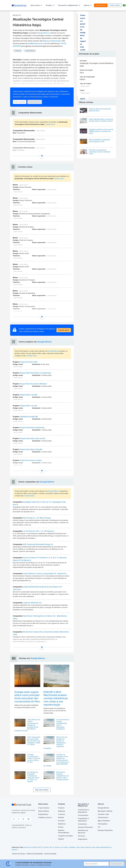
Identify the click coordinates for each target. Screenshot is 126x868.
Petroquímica (103, 824)
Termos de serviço (19, 854)
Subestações (56, 41)
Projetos (61, 808)
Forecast (61, 821)
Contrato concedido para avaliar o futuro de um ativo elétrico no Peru (34, 758)
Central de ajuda (50, 854)
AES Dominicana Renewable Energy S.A (38, 544)
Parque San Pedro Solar (29, 362)
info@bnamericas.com (36, 44)
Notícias (61, 818)
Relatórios (62, 824)
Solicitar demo (101, 5)
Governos (81, 836)
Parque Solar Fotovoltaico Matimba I (34, 384)
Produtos (49, 5)
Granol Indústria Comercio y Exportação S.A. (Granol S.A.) (45, 574)
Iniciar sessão (115, 5)
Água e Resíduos (104, 821)
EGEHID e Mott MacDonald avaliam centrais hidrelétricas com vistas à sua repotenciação (56, 698)
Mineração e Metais (105, 811)
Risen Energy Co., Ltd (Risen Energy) (37, 518)
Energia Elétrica (43, 33)
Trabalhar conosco (45, 818)
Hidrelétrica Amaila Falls (29, 417)
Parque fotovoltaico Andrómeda (32, 428)
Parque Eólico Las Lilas (28, 406)
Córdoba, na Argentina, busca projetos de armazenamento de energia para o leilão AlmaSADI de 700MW (56, 760)
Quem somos (35, 5)
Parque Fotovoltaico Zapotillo (31, 449)
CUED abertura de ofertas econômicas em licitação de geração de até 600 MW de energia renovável (27, 725)
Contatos (62, 814)
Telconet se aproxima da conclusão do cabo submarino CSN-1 (100, 152)
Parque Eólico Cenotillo (29, 395)
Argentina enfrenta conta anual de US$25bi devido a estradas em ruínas (101, 131)
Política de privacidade (35, 854)
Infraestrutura (103, 818)
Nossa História (44, 811)
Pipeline (61, 839)
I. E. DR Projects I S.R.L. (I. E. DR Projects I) (39, 531)
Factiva (61, 827)
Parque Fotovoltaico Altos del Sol (33, 438)
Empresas (62, 811)
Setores (87, 5)
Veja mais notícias (42, 790)
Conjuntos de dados (65, 836)
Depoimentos (43, 814)
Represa (46, 41)
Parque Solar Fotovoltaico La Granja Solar (35, 373)
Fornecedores (83, 815)
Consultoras (82, 824)
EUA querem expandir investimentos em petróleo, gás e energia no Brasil (63, 776)
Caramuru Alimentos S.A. (32, 603)
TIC (99, 827)
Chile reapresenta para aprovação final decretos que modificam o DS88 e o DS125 (34, 741)
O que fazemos (44, 808)
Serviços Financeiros (85, 827)
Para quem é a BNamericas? (68, 5)
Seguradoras (83, 839)
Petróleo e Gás (103, 814)
